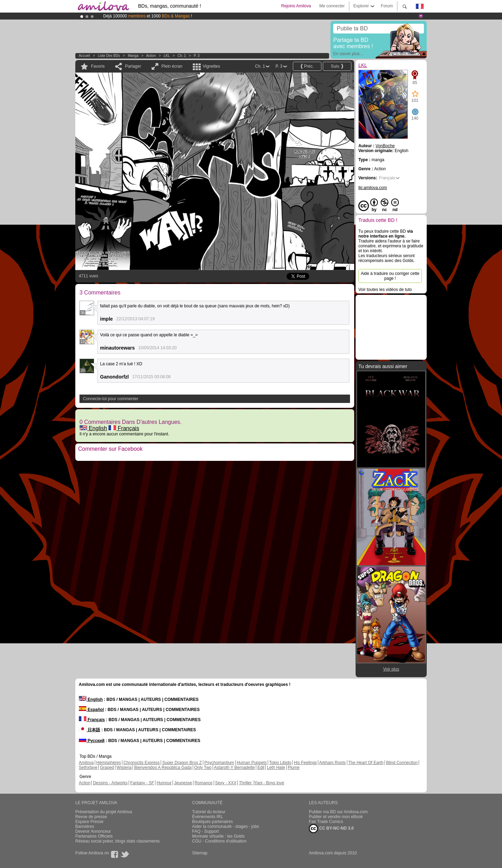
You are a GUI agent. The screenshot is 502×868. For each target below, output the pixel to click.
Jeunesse (183, 783)
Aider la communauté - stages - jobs (226, 826)
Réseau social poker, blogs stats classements (117, 841)
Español (91, 710)
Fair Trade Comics (326, 822)
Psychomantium (219, 763)
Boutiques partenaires (212, 822)
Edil (261, 768)
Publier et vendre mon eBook (336, 817)
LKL (167, 56)
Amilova (86, 763)
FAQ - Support (206, 831)
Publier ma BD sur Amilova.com (338, 812)
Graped (107, 768)
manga (133, 56)
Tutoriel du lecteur (209, 812)
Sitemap (200, 853)
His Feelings (305, 763)
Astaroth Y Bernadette (234, 768)
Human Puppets (252, 763)
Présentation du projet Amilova (104, 812)
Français (124, 428)
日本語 (89, 730)
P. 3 (197, 56)
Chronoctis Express (142, 763)
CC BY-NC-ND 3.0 (331, 829)
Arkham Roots (333, 763)
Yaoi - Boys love (269, 783)
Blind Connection (402, 763)
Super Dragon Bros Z (182, 763)
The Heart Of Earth (366, 763)
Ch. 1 (182, 56)
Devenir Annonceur (93, 831)
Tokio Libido (280, 763)
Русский (92, 741)
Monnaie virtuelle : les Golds (218, 836)
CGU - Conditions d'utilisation (219, 841)
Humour (164, 783)
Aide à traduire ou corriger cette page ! (390, 276)
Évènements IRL (208, 817)
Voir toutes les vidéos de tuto (385, 290)
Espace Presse (89, 822)
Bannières (85, 826)
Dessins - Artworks (110, 783)
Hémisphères (109, 763)
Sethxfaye (88, 768)
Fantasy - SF (142, 783)
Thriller (246, 783)
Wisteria (124, 768)
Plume (294, 768)
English (93, 428)
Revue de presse (91, 817)
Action (151, 56)
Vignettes (211, 66)
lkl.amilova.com (373, 188)
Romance (203, 783)
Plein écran (172, 66)
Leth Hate (276, 768)
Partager (133, 66)
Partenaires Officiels (94, 836)
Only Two (203, 768)
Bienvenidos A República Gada (163, 768)
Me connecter (332, 6)
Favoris (98, 66)
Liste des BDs (109, 56)
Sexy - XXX (226, 783)
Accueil (84, 56)
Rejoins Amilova (296, 6)
